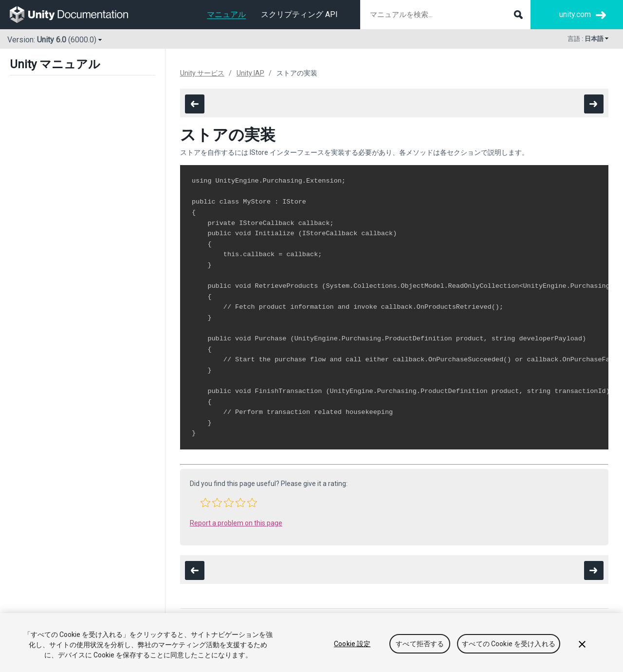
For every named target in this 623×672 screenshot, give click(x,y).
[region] (311, 643)
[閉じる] (582, 644)
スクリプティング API (299, 14)
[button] (205, 503)
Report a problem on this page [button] (236, 523)
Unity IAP (250, 73)
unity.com (575, 14)
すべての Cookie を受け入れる (509, 644)
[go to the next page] (594, 104)
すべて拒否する (420, 644)
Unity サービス (202, 73)
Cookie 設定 (352, 644)
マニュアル (226, 14)
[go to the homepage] (76, 15)
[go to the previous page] (195, 104)
